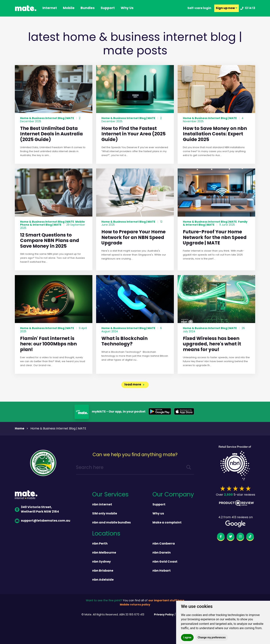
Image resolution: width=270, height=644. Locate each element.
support (108, 8)
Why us (158, 514)
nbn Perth (100, 544)
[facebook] (221, 537)
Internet (50, 8)
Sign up (227, 8)
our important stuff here (166, 601)
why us (127, 8)
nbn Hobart (162, 571)
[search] (189, 468)
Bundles (88, 8)
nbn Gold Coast (165, 562)
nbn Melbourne (104, 553)
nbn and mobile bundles (111, 523)
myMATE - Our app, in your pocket (119, 412)
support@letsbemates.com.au (43, 521)
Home (20, 429)
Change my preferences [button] (212, 637)
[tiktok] (250, 537)
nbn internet (102, 505)
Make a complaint (167, 523)
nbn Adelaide (103, 580)
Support (159, 505)
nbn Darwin (162, 553)
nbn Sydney (101, 562)
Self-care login (199, 8)
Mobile (69, 8)
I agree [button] (187, 637)
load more (133, 385)
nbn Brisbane (103, 571)
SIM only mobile (105, 514)
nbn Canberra (164, 544)
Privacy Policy (164, 615)
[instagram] (240, 537)
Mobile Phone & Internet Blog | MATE (52, 223)
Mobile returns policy (135, 605)
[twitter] (231, 537)
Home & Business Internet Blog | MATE (47, 118)
